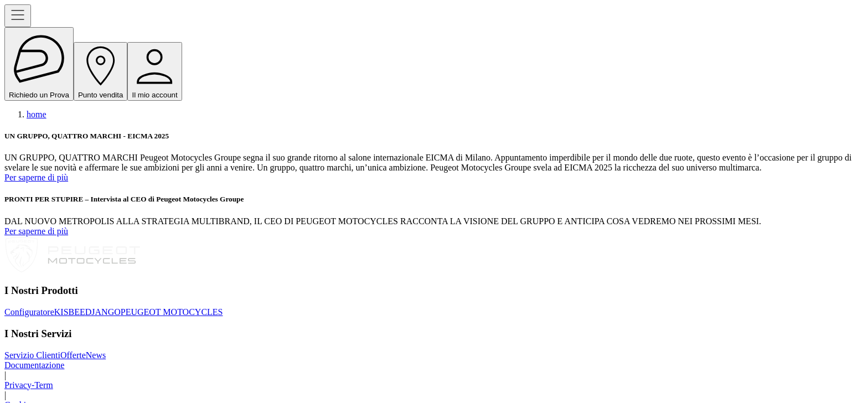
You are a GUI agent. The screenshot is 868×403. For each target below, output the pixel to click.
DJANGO (103, 312)
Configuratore (29, 312)
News (96, 355)
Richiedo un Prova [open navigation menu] (39, 64)
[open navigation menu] (18, 16)
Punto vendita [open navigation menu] (101, 71)
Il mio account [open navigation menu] (154, 71)
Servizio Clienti (32, 355)
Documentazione (34, 365)
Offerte (73, 355)
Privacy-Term (29, 385)
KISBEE (70, 312)
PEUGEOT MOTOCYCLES (172, 312)
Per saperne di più (36, 177)
